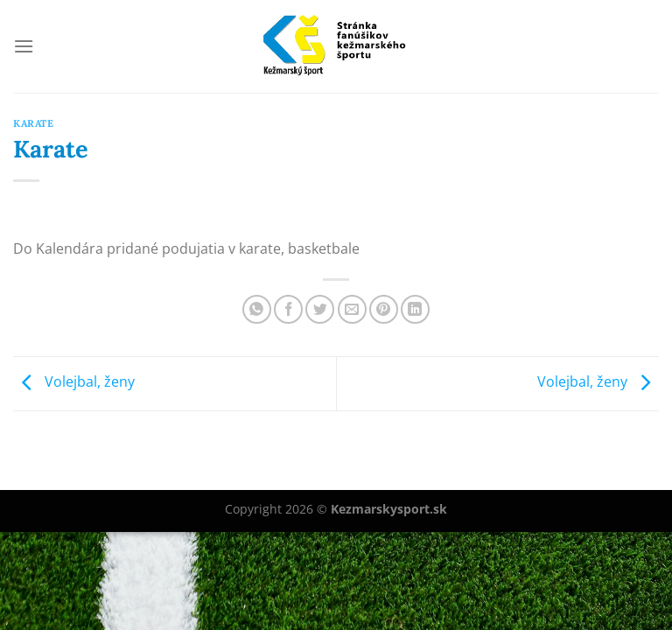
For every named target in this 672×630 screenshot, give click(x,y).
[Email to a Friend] (352, 309)
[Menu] (24, 46)
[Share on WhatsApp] (257, 309)
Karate (33, 123)
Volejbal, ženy (74, 382)
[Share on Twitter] (320, 309)
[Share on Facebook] (288, 309)
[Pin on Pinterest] (384, 309)
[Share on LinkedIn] (415, 309)
